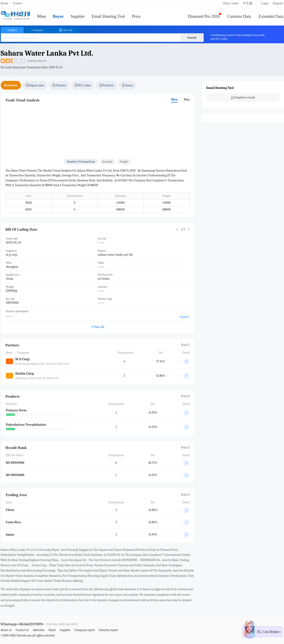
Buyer (58, 16)
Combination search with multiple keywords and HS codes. (238, 37)
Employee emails (243, 98)
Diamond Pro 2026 (204, 16)
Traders (17, 3)
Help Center (231, 3)
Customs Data (239, 16)
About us (6, 630)
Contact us (22, 630)
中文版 (248, 3)
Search (192, 37)
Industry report (108, 630)
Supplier (78, 16)
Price (136, 16)
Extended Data (271, 16)
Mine (42, 16)
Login (265, 3)
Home (5, 3)
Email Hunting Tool (108, 16)
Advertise (39, 630)
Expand (184, 317)
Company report (85, 630)
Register (278, 3)
